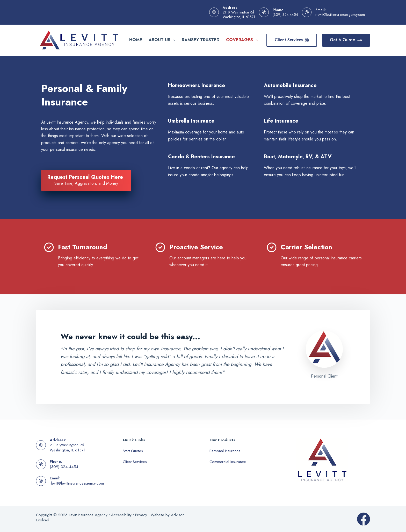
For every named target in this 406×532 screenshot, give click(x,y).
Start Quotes (133, 451)
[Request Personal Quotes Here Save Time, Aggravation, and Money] (86, 180)
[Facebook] (364, 519)
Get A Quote (346, 40)
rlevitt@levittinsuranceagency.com (340, 15)
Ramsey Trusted (201, 40)
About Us (163, 40)
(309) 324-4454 (285, 15)
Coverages (243, 40)
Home (136, 40)
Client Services (292, 40)
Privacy (141, 515)
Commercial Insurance (228, 462)
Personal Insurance (225, 451)
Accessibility (121, 515)
